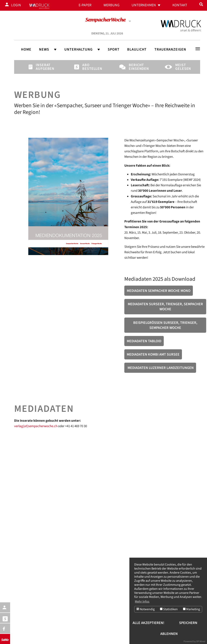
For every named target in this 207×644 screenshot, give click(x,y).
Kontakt (180, 5)
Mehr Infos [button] (142, 602)
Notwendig (146, 609)
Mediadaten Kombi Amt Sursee (153, 354)
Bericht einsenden (136, 67)
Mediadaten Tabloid (144, 341)
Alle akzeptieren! (148, 623)
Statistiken (169, 609)
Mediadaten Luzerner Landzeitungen (160, 368)
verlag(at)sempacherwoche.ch (36, 426)
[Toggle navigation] (198, 49)
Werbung (111, 5)
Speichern (188, 623)
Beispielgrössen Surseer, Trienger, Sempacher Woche (165, 325)
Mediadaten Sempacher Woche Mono (159, 291)
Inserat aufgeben (43, 67)
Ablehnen (169, 634)
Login (16, 5)
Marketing (191, 609)
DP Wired (201, 641)
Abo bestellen (89, 67)
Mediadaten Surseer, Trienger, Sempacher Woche (165, 307)
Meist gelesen (182, 67)
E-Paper (85, 5)
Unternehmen (144, 5)
